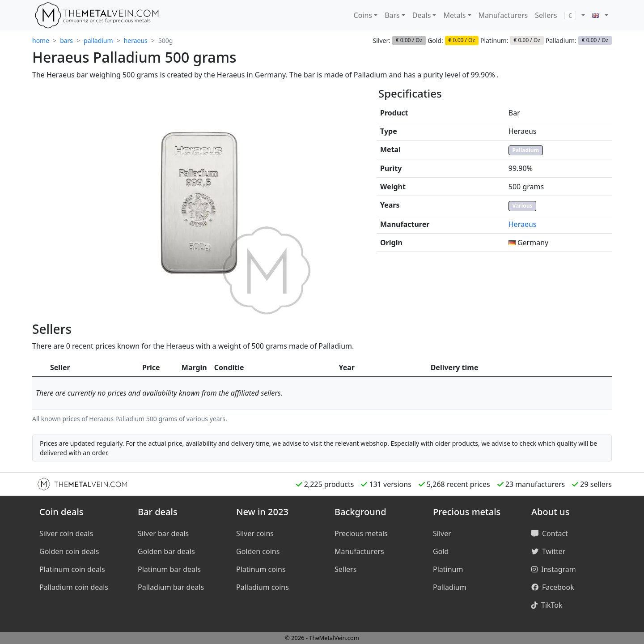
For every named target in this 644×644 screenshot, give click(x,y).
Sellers (546, 15)
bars (66, 41)
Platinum (448, 569)
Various (523, 206)
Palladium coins (263, 587)
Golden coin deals (69, 551)
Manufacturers (503, 15)
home (41, 41)
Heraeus (523, 224)
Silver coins (255, 533)
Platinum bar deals (169, 569)
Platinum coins (261, 569)
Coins (363, 15)
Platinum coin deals (72, 569)
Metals (454, 15)
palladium (98, 41)
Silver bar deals (163, 533)
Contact (550, 533)
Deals (422, 15)
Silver (442, 533)
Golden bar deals (166, 551)
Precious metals (361, 533)
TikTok (547, 605)
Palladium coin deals (74, 587)
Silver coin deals (66, 533)
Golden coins (258, 551)
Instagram (554, 569)
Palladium (526, 150)
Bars (392, 15)
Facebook (553, 587)
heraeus (136, 41)
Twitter (548, 551)
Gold (441, 551)
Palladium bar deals (171, 587)
